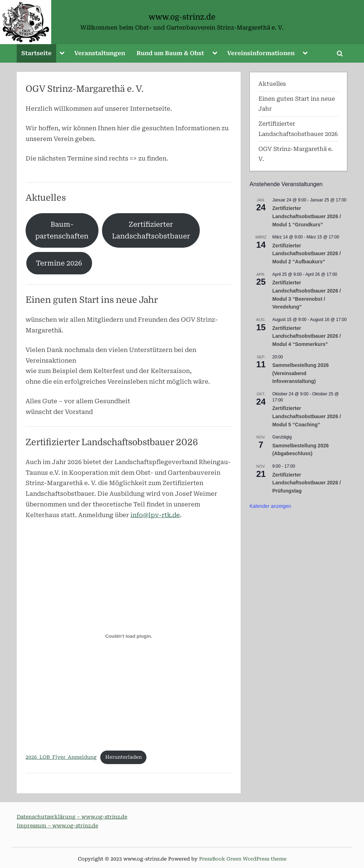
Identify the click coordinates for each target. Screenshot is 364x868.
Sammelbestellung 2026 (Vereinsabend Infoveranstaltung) (301, 373)
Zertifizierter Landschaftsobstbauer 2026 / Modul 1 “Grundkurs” (307, 216)
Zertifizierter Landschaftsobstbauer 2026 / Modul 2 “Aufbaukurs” (307, 254)
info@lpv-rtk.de (155, 515)
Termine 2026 (59, 263)
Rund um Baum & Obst (170, 53)
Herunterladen (124, 757)
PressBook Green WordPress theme (243, 859)
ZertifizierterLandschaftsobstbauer (151, 230)
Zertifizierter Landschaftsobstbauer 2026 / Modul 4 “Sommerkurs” (307, 336)
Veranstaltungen (100, 53)
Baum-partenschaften (62, 230)
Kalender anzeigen (270, 506)
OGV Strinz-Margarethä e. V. (85, 89)
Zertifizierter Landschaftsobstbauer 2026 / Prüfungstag (307, 483)
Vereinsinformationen (261, 53)
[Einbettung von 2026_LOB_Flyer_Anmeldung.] (129, 636)
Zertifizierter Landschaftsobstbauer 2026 (112, 442)
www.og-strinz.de (182, 17)
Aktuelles (46, 198)
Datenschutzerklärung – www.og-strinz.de (72, 817)
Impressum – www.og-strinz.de (57, 826)
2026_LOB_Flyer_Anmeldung (61, 757)
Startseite (36, 53)
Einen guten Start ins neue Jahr (92, 300)
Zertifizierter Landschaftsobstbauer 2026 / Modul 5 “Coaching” (307, 416)
